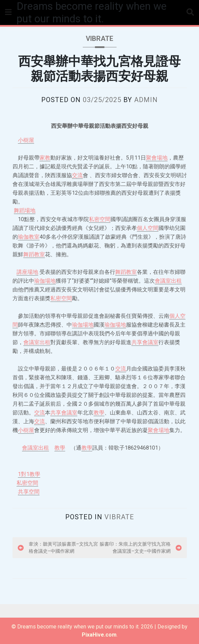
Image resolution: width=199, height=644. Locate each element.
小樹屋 (26, 140)
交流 (77, 175)
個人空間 (148, 228)
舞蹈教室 (34, 254)
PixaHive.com (99, 635)
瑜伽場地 (45, 281)
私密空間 (100, 219)
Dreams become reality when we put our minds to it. (92, 13)
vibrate (100, 39)
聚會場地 (157, 158)
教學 (99, 413)
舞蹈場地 (25, 210)
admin (146, 100)
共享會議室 (145, 342)
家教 (45, 158)
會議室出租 (168, 281)
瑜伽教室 (29, 237)
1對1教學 (29, 474)
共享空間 (29, 492)
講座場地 (27, 272)
